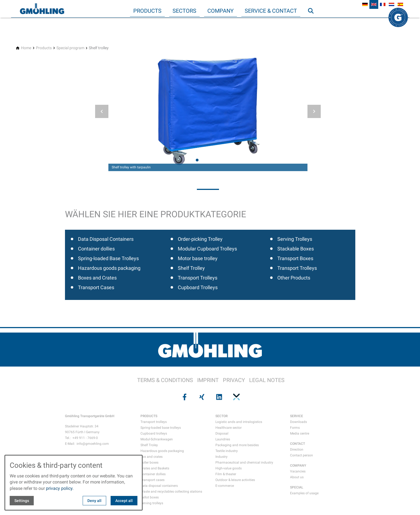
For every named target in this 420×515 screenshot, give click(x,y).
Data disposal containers (159, 486)
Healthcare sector (229, 428)
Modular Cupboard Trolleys (207, 249)
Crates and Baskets (155, 468)
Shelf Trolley (191, 268)
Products (147, 11)
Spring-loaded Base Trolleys (108, 258)
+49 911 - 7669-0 (85, 438)
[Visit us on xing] (201, 397)
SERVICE (297, 416)
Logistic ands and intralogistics (239, 422)
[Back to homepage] (42, 9)
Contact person (302, 455)
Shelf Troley (149, 445)
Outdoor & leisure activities (235, 480)
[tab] (197, 160)
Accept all (124, 501)
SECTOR (221, 416)
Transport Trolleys (198, 278)
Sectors (184, 11)
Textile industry (227, 451)
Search (313, 22)
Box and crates (152, 457)
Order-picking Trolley (200, 239)
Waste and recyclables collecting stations (171, 492)
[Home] (26, 48)
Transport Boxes (295, 258)
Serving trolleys (152, 503)
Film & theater (226, 474)
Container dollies (96, 249)
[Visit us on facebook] (184, 397)
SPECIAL (297, 487)
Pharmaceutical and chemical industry (244, 462)
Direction (297, 449)
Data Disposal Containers (106, 239)
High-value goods (229, 468)
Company (221, 11)
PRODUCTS (149, 416)
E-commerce (225, 486)
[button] (102, 111)
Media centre (300, 433)
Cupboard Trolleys (198, 287)
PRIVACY (234, 380)
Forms (295, 428)
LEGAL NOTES (267, 380)
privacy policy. (60, 488)
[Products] (44, 48)
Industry (221, 457)
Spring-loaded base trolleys (161, 428)
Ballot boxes (150, 497)
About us (297, 477)
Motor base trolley (198, 258)
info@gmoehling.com (93, 444)
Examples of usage (304, 493)
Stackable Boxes (296, 249)
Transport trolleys (154, 422)
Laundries (223, 439)
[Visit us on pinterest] (236, 397)
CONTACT (298, 444)
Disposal (222, 433)
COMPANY (298, 466)
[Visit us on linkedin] (219, 397)
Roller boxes (149, 462)
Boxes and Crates (97, 278)
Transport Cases (96, 287)
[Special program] (70, 48)
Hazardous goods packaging (109, 268)
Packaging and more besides (237, 445)
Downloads (298, 422)
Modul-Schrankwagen (157, 439)
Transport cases (152, 480)
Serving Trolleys (295, 239)
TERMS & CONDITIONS (165, 380)
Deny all (94, 501)
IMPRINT (208, 380)
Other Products (294, 278)
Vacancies (298, 471)
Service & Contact (271, 11)
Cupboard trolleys (154, 433)
